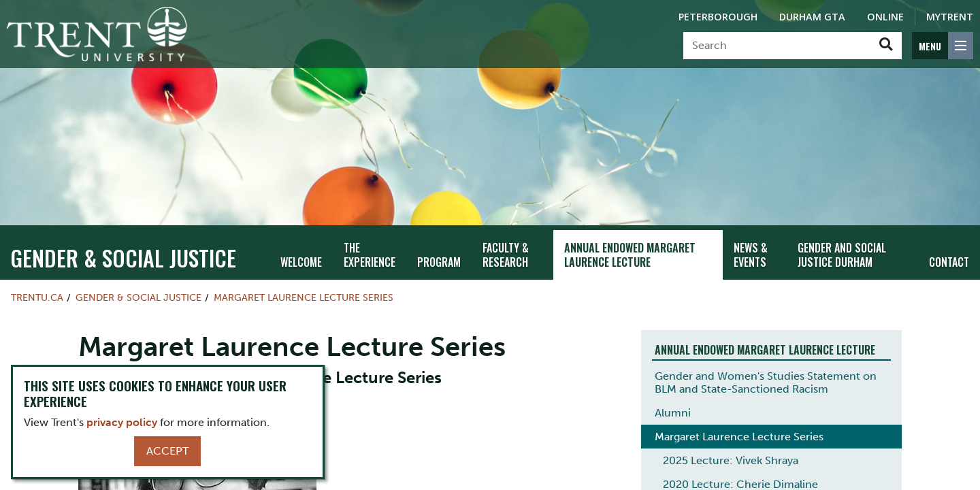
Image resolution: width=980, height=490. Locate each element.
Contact (949, 262)
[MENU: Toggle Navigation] (943, 46)
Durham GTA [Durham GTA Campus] (812, 17)
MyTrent (950, 17)
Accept (167, 451)
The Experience (370, 255)
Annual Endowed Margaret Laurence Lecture (630, 255)
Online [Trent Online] (885, 17)
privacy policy (122, 422)
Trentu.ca (37, 297)
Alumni (673, 413)
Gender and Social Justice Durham (842, 255)
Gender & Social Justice (123, 258)
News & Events (751, 255)
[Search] (777, 46)
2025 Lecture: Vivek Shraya (731, 460)
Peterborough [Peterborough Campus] (718, 17)
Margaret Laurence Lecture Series (304, 297)
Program (439, 262)
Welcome (301, 262)
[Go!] (886, 46)
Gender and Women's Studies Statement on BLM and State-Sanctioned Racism (766, 382)
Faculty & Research (506, 255)
